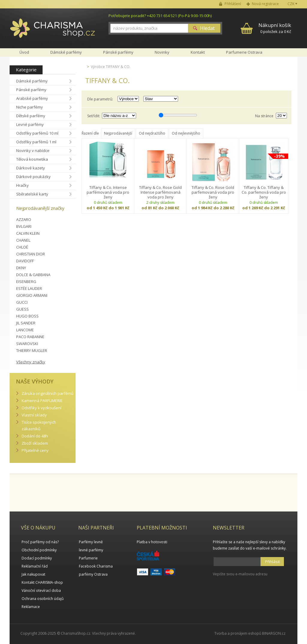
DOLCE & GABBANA (33, 275)
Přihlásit (272, 562)
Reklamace (31, 607)
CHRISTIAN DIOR (31, 254)
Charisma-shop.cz (53, 31)
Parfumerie (88, 558)
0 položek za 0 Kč (275, 28)
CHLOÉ (22, 247)
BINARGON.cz (274, 633)
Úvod (24, 52)
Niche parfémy (30, 107)
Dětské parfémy (31, 116)
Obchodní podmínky (39, 550)
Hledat (207, 28)
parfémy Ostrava (93, 574)
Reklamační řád (35, 566)
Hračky (22, 185)
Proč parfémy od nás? (40, 542)
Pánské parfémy (31, 90)
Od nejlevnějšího (186, 133)
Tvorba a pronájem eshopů (238, 633)
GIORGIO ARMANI (32, 295)
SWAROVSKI (27, 344)
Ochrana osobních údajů (43, 599)
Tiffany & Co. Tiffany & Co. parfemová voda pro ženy (264, 192)
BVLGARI (24, 226)
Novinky (162, 52)
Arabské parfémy (32, 98)
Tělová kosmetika (32, 159)
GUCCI (22, 302)
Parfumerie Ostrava (244, 52)
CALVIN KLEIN (28, 233)
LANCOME (25, 330)
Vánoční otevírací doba (41, 590)
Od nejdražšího (152, 133)
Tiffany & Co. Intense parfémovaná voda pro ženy (108, 192)
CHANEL (23, 240)
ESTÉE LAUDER (29, 288)
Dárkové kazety (31, 168)
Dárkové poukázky (33, 177)
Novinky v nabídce (33, 151)
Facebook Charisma (96, 566)
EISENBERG (26, 282)
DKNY (21, 268)
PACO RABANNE (30, 337)
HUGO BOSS (27, 316)
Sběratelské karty (32, 194)
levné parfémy (91, 550)
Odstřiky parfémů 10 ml (37, 133)
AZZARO (24, 219)
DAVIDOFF (25, 261)
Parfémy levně (91, 542)
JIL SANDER (26, 323)
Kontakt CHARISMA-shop (42, 582)
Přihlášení (233, 4)
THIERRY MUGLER (32, 350)
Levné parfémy (30, 124)
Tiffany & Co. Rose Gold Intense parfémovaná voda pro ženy (160, 192)
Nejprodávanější (118, 133)
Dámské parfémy (32, 81)
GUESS (22, 309)
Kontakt (198, 52)
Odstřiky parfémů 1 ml (36, 142)
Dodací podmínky (37, 558)
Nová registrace (265, 4)
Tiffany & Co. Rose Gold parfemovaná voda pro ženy (213, 192)
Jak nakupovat (33, 574)
